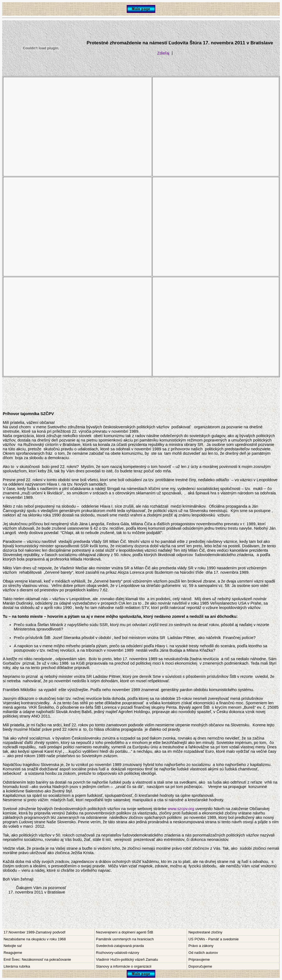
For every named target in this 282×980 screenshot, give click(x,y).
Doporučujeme (200, 966)
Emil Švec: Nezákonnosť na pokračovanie (37, 959)
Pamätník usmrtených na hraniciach (125, 939)
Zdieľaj (163, 53)
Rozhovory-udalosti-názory (118, 953)
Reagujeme (13, 953)
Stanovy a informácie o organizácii (124, 966)
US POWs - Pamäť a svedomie (213, 939)
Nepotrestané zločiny (205, 932)
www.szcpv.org (181, 809)
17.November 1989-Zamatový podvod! (35, 932)
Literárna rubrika (17, 966)
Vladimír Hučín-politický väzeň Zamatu (127, 959)
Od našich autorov (203, 953)
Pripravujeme (199, 959)
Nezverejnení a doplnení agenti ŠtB (125, 932)
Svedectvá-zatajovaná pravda (120, 946)
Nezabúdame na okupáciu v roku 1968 (35, 939)
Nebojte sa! (13, 946)
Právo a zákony (201, 946)
